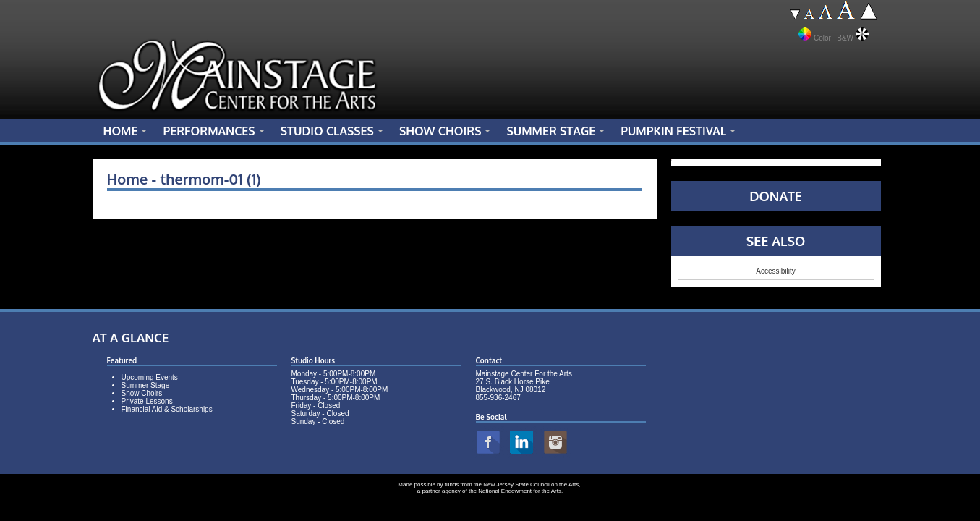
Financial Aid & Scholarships (167, 409)
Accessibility (775, 271)
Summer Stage (146, 385)
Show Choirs (142, 393)
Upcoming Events (150, 377)
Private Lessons (147, 401)
